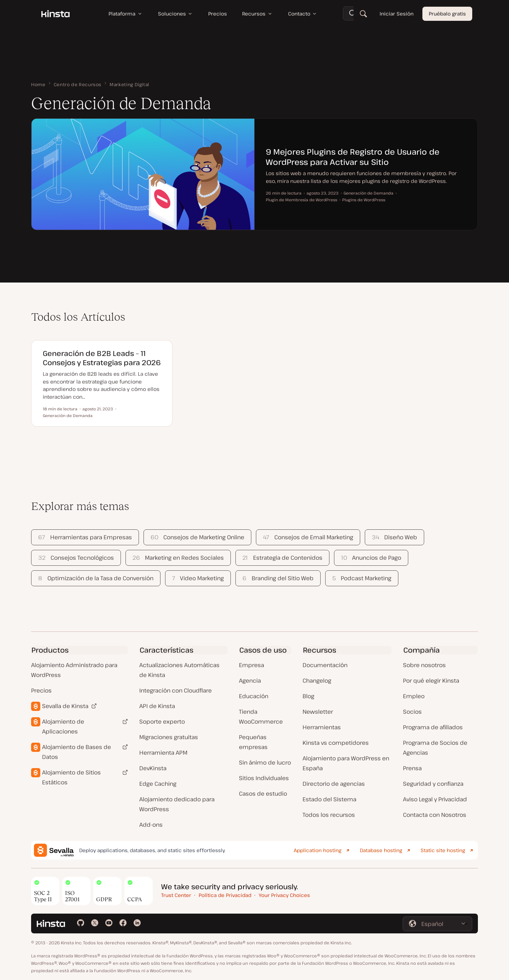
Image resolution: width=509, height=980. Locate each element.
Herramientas (322, 727)
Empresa (251, 665)
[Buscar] (363, 14)
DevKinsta (153, 768)
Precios (41, 690)
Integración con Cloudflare (175, 690)
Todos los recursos (329, 815)
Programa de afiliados (433, 727)
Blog (308, 696)
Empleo (414, 696)
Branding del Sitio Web (278, 578)
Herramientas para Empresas (85, 537)
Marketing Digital (129, 84)
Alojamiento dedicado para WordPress (177, 804)
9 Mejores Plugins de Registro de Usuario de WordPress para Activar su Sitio (353, 157)
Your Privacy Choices (284, 895)
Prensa (412, 768)
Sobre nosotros (424, 665)
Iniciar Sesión (397, 14)
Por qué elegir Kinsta (431, 681)
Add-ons (151, 825)
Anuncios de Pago (371, 558)
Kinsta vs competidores (336, 743)
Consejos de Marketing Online (197, 537)
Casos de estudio (263, 794)
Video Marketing (198, 578)
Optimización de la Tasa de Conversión (96, 578)
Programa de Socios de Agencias (435, 748)
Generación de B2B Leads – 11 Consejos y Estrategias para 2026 (102, 358)
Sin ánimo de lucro (265, 762)
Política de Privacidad (225, 895)
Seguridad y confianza (433, 784)
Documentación (325, 665)
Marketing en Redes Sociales (178, 558)
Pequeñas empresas (253, 742)
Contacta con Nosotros (435, 815)
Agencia (250, 681)
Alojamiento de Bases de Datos (77, 752)
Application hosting (318, 850)
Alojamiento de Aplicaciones (63, 726)
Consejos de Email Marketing (308, 537)
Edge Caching (158, 784)
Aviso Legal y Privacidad (435, 799)
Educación (254, 696)
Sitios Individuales (264, 778)
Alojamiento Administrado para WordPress (74, 670)
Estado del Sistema (329, 799)
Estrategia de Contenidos (282, 558)
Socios (412, 712)
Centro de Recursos (78, 84)
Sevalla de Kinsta (65, 706)
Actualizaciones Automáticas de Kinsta (179, 670)
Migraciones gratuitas (169, 737)
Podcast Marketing (362, 578)
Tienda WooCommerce (261, 717)
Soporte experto (162, 721)
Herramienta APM (163, 753)
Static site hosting (443, 850)
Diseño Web (394, 537)
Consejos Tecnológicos (76, 558)
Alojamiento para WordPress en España (346, 763)
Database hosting (381, 850)
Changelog (317, 681)
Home (38, 84)
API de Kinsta (157, 706)
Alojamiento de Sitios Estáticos (71, 777)
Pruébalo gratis (447, 14)
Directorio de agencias (334, 784)
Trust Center (176, 895)
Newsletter (318, 712)
